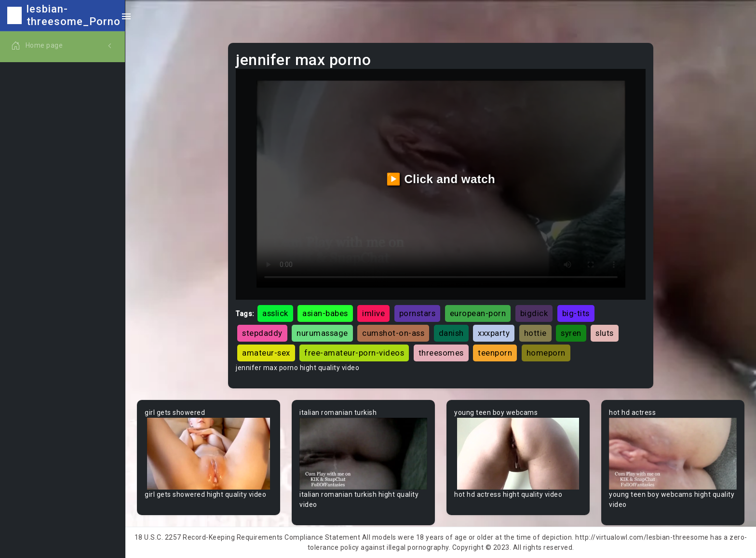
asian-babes (325, 313)
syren (571, 333)
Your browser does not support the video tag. (209, 454)
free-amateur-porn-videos (354, 353)
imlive (373, 313)
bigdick (534, 313)
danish (451, 333)
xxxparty (494, 333)
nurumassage (322, 333)
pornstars (418, 313)
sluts (605, 333)
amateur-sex (266, 353)
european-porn (478, 313)
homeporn (546, 353)
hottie (535, 333)
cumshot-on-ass (393, 333)
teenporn (495, 353)
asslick (275, 313)
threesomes (441, 353)
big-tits (576, 313)
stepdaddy (262, 333)
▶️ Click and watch (441, 179)
